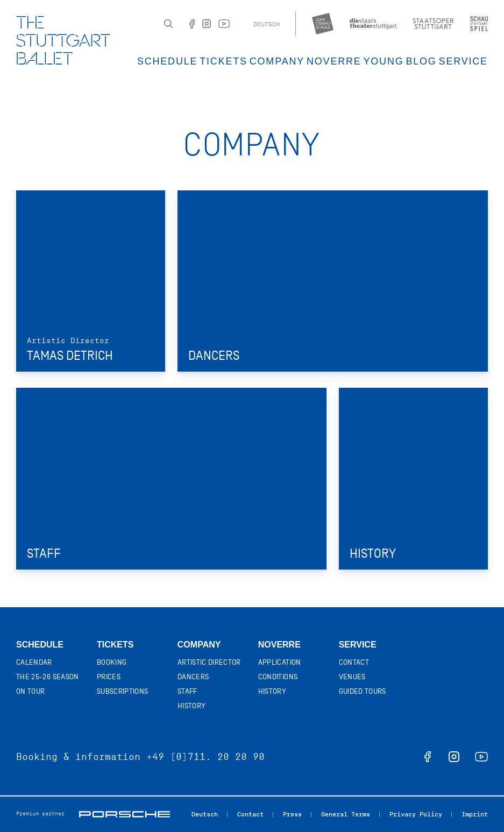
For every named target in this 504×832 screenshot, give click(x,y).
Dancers (193, 677)
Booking (112, 662)
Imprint (475, 814)
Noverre (334, 61)
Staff (187, 691)
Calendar (34, 662)
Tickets (223, 61)
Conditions (278, 677)
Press (292, 814)
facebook (428, 757)
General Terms (346, 814)
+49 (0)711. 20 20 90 (205, 757)
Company (277, 61)
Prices (109, 677)
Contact (354, 662)
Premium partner (40, 813)
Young (384, 61)
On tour (30, 691)
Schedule (167, 61)
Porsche (125, 814)
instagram (454, 757)
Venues (352, 677)
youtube (481, 757)
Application (280, 662)
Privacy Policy (416, 814)
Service (463, 61)
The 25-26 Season (48, 677)
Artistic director (209, 662)
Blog (421, 61)
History (191, 706)
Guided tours (363, 691)
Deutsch (267, 24)
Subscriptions (123, 691)
